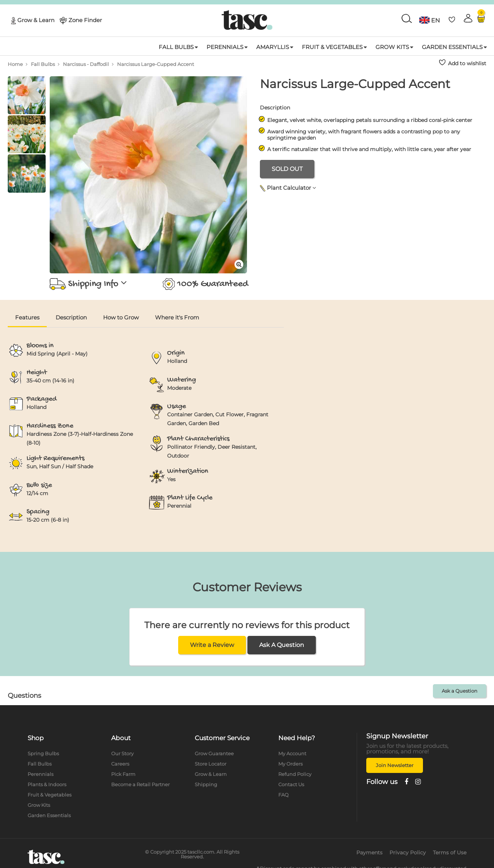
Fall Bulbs (43, 64)
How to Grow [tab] (121, 317)
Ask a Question (460, 691)
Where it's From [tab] (177, 317)
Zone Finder (85, 20)
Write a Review (212, 645)
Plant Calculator (288, 188)
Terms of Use (450, 853)
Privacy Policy (408, 853)
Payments (369, 853)
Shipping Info (88, 284)
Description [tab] (71, 317)
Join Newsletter (395, 765)
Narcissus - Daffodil (86, 64)
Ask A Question (282, 645)
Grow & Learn (36, 20)
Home (15, 64)
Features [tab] (27, 317)
